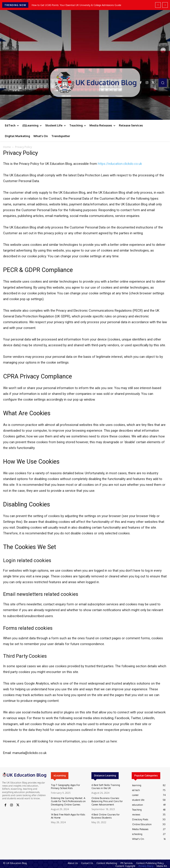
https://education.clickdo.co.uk (120, 164)
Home (7, 147)
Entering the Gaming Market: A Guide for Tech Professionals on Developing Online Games (68, 801)
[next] (165, 5)
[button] (163, 83)
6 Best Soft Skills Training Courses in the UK (105, 786)
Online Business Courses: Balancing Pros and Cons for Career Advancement (107, 801)
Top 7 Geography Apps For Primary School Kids (65, 786)
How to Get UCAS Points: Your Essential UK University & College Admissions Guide (76, 5)
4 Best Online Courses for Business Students (105, 815)
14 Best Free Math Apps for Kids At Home (68, 815)
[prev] (158, 5)
